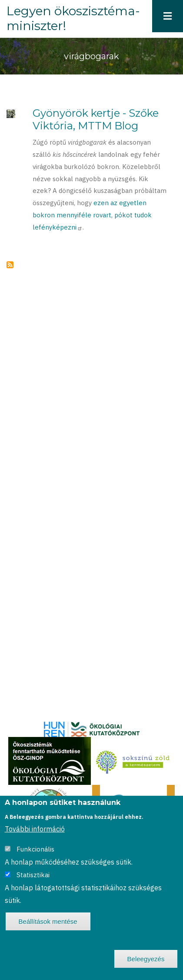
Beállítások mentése (48, 921)
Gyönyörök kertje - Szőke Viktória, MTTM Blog (96, 119)
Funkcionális (35, 849)
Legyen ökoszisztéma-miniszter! (73, 18)
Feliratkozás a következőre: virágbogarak (10, 265)
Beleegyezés (146, 959)
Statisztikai (33, 875)
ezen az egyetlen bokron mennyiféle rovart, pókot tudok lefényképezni (92, 215)
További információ (35, 829)
